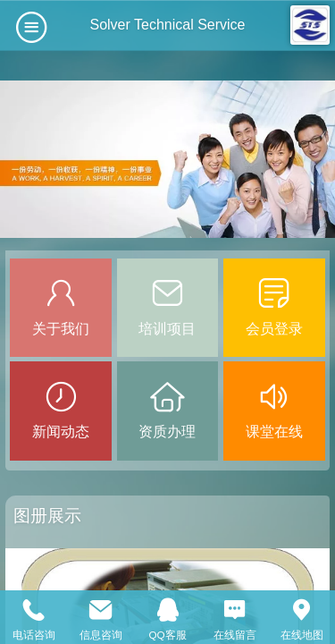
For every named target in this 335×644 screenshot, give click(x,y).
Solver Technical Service (167, 25)
